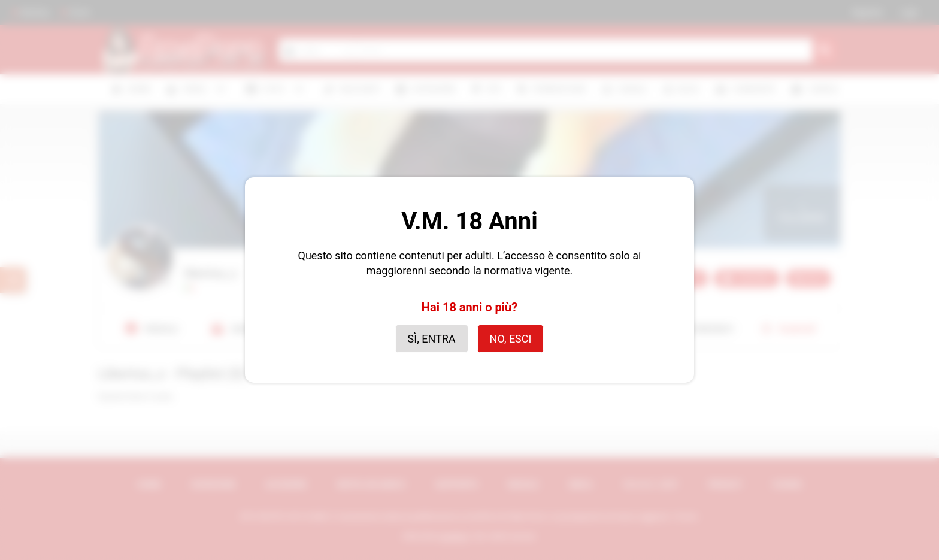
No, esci (511, 339)
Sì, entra (432, 339)
